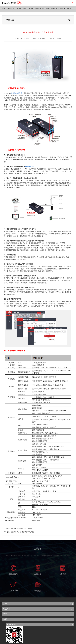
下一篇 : (19, 532)
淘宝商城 (63, 575)
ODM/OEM (13, 591)
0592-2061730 (13, 575)
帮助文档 (11, 9)
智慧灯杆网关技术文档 (37, 9)
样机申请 (38, 575)
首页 (4, 9)
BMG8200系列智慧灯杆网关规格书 (59, 9)
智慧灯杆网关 (22, 9)
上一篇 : (18, 529)
